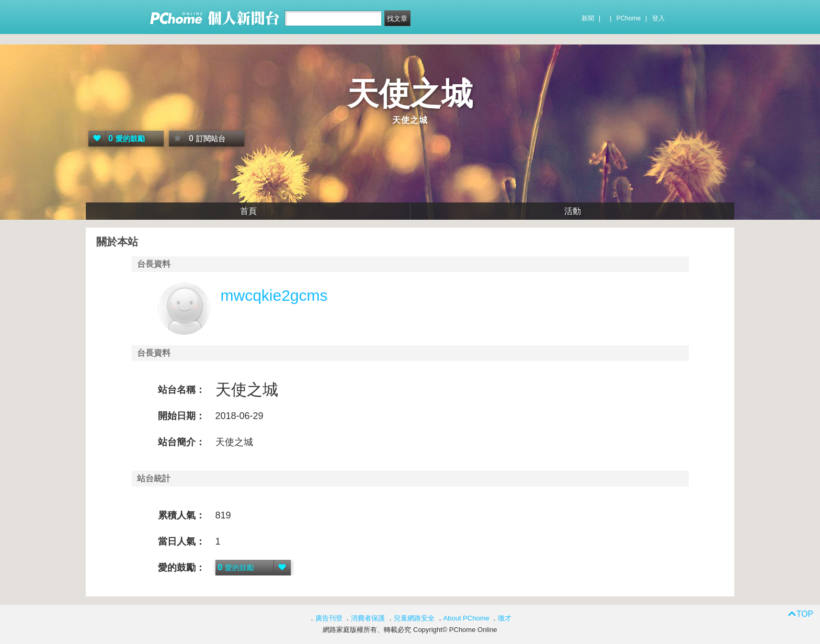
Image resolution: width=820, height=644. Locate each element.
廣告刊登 (329, 618)
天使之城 (410, 94)
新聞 (588, 18)
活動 (573, 211)
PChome (628, 18)
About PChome (466, 618)
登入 (658, 18)
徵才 (505, 618)
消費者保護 (368, 618)
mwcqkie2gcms (274, 295)
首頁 (248, 211)
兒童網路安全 (414, 618)
